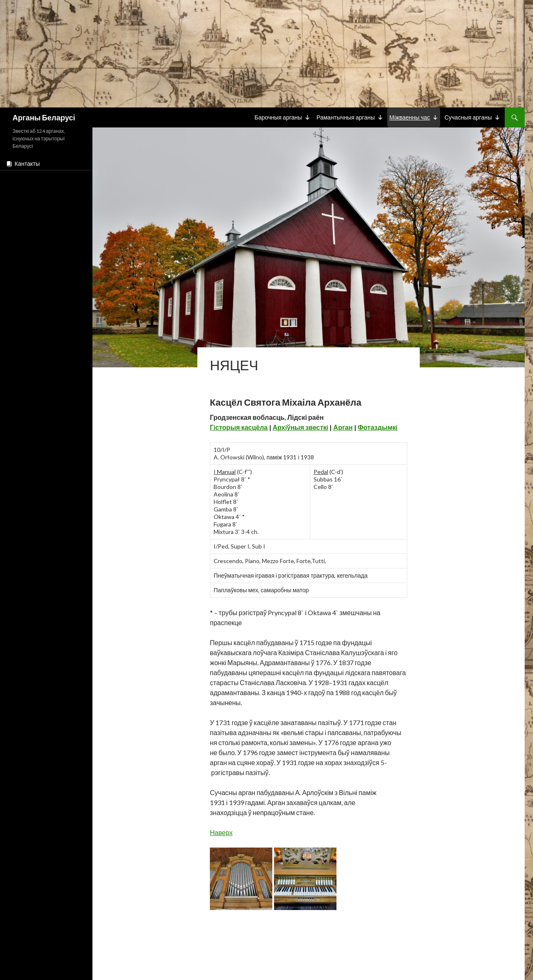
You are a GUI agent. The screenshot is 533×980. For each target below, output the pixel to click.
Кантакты (27, 163)
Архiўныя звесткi (301, 427)
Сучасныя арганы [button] (468, 117)
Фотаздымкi (378, 427)
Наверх (221, 832)
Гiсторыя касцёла (239, 427)
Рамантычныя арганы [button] (346, 117)
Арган (343, 427)
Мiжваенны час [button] (410, 117)
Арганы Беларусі (44, 117)
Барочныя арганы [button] (278, 117)
